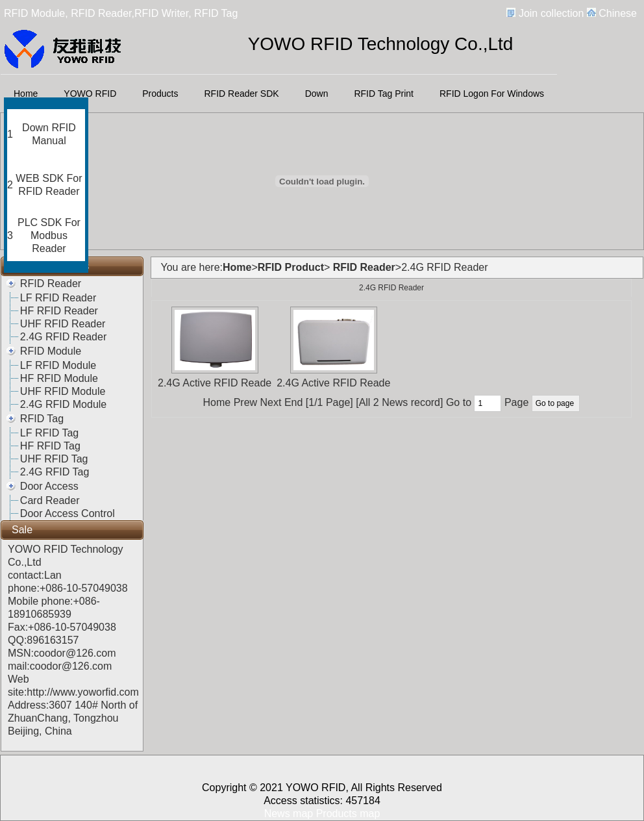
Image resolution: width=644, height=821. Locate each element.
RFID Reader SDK (242, 94)
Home (26, 94)
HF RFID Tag (50, 446)
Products (160, 94)
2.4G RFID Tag (55, 472)
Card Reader (50, 500)
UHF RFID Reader (63, 324)
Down (317, 94)
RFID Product (291, 267)
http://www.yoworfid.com (83, 692)
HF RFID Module (59, 378)
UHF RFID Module (63, 391)
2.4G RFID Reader (63, 337)
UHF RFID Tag (54, 459)
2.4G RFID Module (63, 404)
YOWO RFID (90, 94)
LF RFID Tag (49, 433)
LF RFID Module (58, 365)
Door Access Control (68, 513)
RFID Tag (42, 419)
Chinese (618, 13)
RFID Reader (51, 284)
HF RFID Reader (59, 311)
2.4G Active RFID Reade (215, 383)
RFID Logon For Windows (492, 94)
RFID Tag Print (384, 94)
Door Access (49, 486)
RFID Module (51, 351)
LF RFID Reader (58, 298)
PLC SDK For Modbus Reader (49, 235)
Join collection (551, 13)
